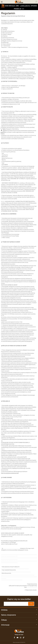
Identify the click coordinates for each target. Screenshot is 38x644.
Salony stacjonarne (19, 615)
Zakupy (19, 620)
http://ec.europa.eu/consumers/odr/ (10, 473)
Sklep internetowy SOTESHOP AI (19, 642)
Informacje (19, 625)
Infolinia (19, 610)
